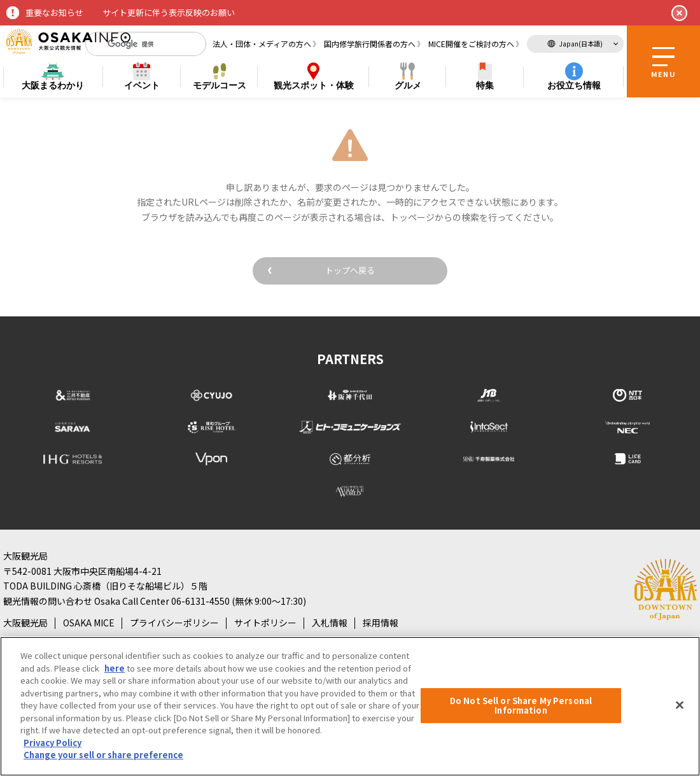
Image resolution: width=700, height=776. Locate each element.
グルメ (408, 85)
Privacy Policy (52, 743)
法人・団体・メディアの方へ (262, 44)
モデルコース (220, 85)
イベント (142, 85)
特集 (485, 85)
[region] (350, 706)
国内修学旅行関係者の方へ (370, 44)
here (115, 668)
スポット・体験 (314, 86)
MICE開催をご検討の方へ (471, 44)
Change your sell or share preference (103, 755)
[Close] (680, 705)
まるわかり (53, 86)
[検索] (136, 44)
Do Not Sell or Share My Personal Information (521, 706)
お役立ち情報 (574, 85)
